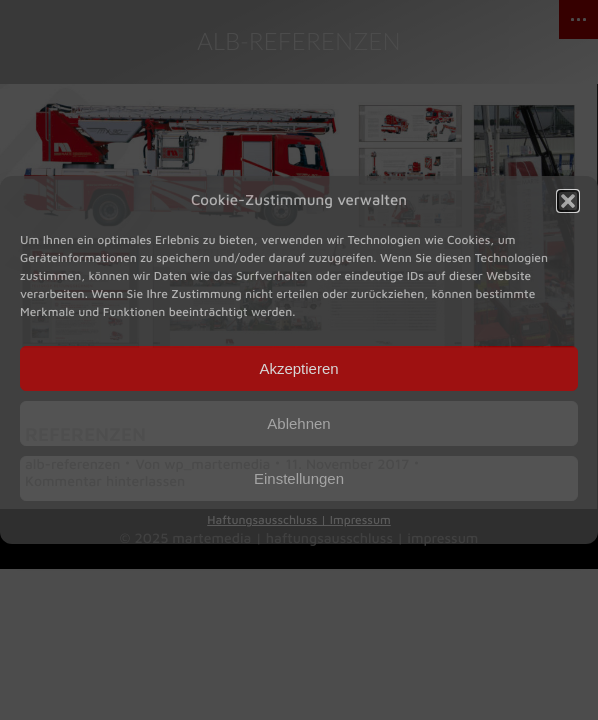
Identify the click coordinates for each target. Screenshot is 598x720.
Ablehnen (298, 423)
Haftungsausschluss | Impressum (299, 519)
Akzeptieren (298, 368)
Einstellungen (299, 478)
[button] (568, 201)
